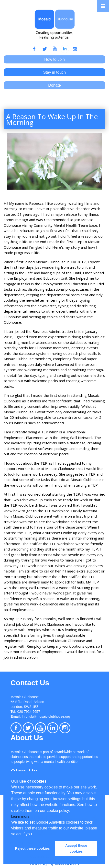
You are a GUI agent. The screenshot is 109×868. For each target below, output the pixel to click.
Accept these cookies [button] (76, 848)
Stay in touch (55, 72)
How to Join (54, 59)
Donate (54, 85)
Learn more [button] (20, 816)
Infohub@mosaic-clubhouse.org (46, 716)
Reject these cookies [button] (32, 848)
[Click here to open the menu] (103, 6)
